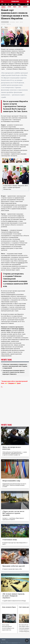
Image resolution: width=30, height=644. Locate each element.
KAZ (2, 4)
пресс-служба (18, 55)
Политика (3, 24)
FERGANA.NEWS (15, 2)
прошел (21, 329)
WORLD (19, 4)
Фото (20, 7)
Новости (3, 7)
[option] (5, 161)
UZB (15, 4)
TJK (9, 4)
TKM (12, 4)
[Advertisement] (15, 408)
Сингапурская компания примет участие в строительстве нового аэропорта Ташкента (14, 372)
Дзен (19, 383)
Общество (9, 24)
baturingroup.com (15, 643)
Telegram (11, 383)
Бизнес (17, 22)
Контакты (4, 640)
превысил (21, 263)
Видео (15, 7)
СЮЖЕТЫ (25, 7)
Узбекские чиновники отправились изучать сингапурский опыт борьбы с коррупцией (15, 366)
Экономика (12, 22)
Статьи (9, 7)
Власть (21, 22)
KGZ (5, 4)
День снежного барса (9, 607)
